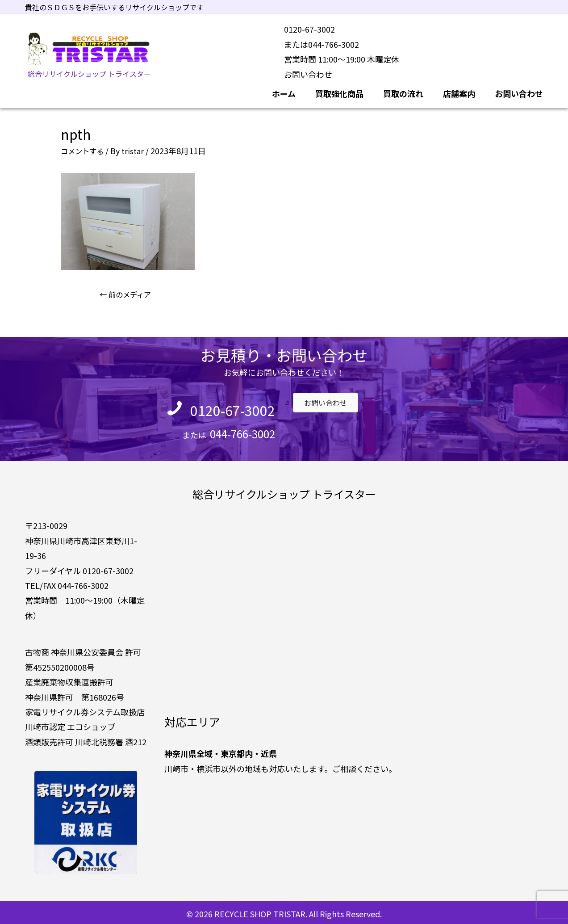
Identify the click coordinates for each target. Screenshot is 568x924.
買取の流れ (403, 90)
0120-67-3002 (220, 407)
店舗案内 (459, 90)
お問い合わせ (308, 71)
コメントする (85, 147)
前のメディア (129, 292)
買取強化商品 (339, 90)
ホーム (284, 90)
